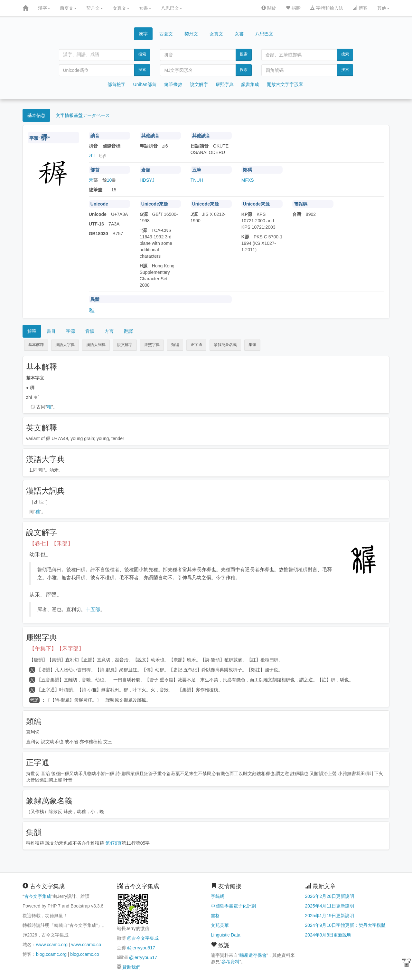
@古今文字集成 (143, 938)
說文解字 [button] (125, 345)
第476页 (113, 843)
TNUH (197, 180)
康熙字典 (225, 84)
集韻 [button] (252, 345)
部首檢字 (117, 84)
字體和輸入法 (327, 8)
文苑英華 (220, 925)
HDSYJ (147, 180)
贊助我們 (131, 967)
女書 (145, 8)
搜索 (142, 54)
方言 (109, 331)
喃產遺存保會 (253, 955)
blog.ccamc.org (51, 954)
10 (109, 180)
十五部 (93, 609)
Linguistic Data (226, 935)
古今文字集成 (38, 896)
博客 (360, 8)
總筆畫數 (173, 84)
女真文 (121, 8)
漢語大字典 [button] (65, 345)
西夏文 (68, 8)
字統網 (218, 896)
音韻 (90, 331)
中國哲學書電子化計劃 (233, 906)
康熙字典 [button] (152, 345)
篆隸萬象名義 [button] (225, 345)
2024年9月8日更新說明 (328, 935)
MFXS (248, 180)
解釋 (32, 331)
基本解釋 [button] (36, 345)
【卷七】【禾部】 (51, 544)
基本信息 (36, 115)
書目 (51, 331)
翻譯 (128, 331)
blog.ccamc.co (84, 954)
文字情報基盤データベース (83, 115)
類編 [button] (175, 345)
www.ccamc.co (86, 945)
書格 (215, 916)
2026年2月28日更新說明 (330, 896)
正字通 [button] (196, 345)
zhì (92, 156)
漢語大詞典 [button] (96, 345)
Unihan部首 (145, 84)
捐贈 (293, 8)
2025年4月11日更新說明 (330, 906)
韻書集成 (250, 84)
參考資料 (230, 962)
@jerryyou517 (141, 948)
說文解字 (199, 84)
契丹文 (95, 8)
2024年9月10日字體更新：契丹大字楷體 (346, 925)
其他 (383, 8)
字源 (70, 331)
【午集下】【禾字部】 (57, 649)
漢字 (44, 8)
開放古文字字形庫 (285, 84)
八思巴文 (172, 8)
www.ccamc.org (52, 945)
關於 (269, 8)
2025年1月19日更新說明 (330, 916)
